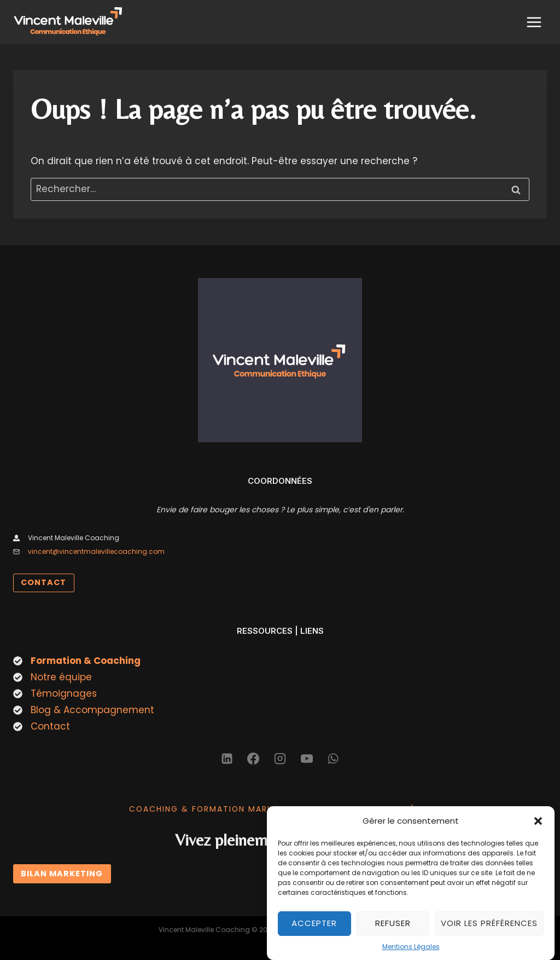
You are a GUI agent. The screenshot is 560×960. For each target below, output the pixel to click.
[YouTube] (307, 759)
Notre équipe (61, 677)
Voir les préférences (489, 933)
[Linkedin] (227, 759)
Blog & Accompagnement (92, 710)
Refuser (393, 933)
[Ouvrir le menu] (534, 22)
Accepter (314, 933)
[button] (538, 831)
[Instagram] (280, 759)
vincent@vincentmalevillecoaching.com (96, 551)
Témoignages (64, 693)
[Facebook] (253, 759)
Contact (50, 726)
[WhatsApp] (333, 759)
